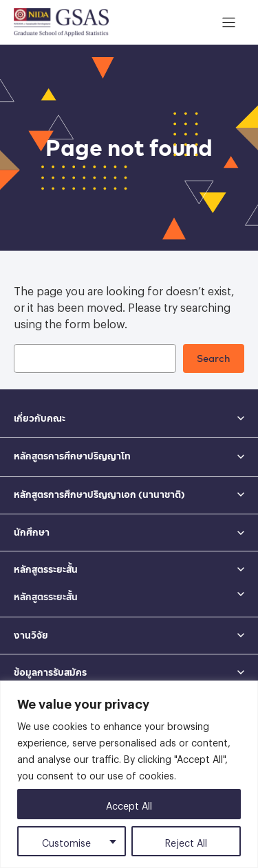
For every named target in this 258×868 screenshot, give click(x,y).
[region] (129, 774)
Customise (66, 841)
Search (214, 358)
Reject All (186, 841)
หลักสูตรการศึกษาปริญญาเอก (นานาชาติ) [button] (99, 494)
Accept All (129, 804)
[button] (129, 594)
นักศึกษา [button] (32, 532)
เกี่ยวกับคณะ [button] (40, 418)
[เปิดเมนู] (229, 22)
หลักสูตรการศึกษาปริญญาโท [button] (72, 456)
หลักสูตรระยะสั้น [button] (46, 569)
